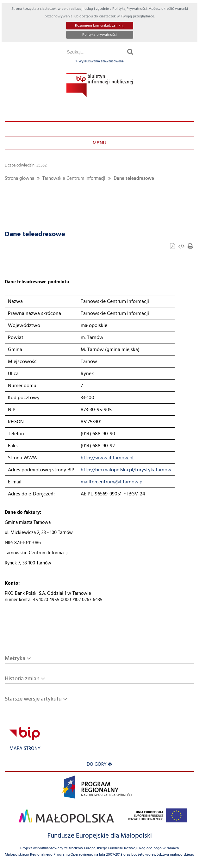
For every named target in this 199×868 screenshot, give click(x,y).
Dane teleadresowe (134, 179)
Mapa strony (25, 749)
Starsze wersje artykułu (33, 699)
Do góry (99, 765)
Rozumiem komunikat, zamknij (100, 26)
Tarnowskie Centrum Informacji (74, 179)
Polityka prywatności (99, 35)
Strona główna (19, 179)
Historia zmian (22, 679)
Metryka (15, 659)
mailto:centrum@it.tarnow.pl (112, 482)
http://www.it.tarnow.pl (107, 458)
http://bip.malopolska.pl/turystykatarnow (126, 470)
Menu (99, 143)
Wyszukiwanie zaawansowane (100, 61)
